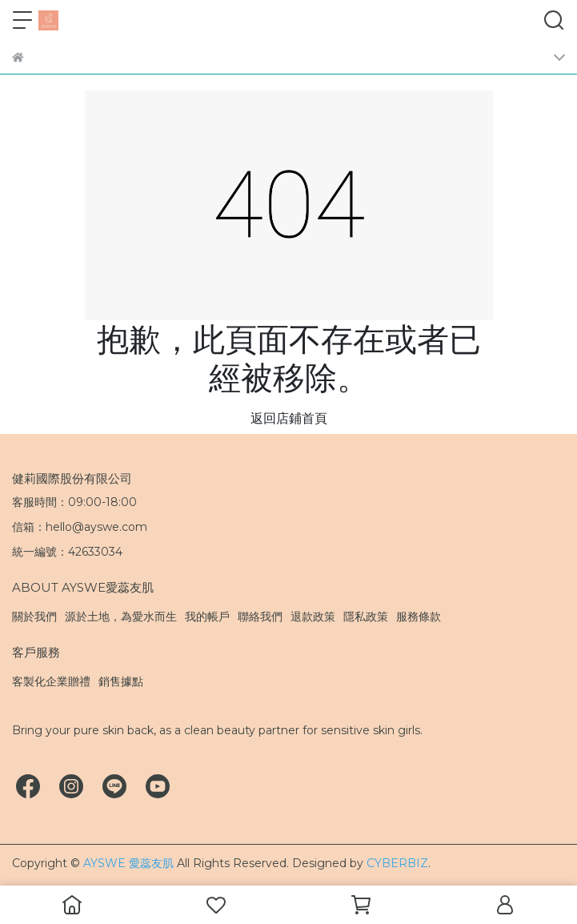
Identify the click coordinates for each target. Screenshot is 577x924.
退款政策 (313, 617)
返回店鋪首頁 (289, 418)
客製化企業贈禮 (51, 681)
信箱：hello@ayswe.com (80, 527)
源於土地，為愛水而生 (121, 617)
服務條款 (419, 617)
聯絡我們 (260, 617)
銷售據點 (121, 681)
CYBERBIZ (397, 863)
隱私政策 (366, 617)
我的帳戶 (207, 617)
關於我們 (34, 617)
